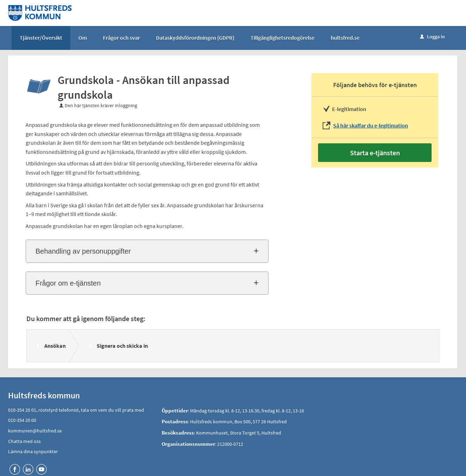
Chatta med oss (24, 441)
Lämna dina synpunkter (33, 451)
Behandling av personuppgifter (83, 251)
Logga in (432, 37)
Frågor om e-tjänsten (68, 283)
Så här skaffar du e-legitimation (371, 125)
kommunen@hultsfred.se (35, 431)
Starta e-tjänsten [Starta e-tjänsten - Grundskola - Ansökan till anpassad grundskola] (375, 153)
